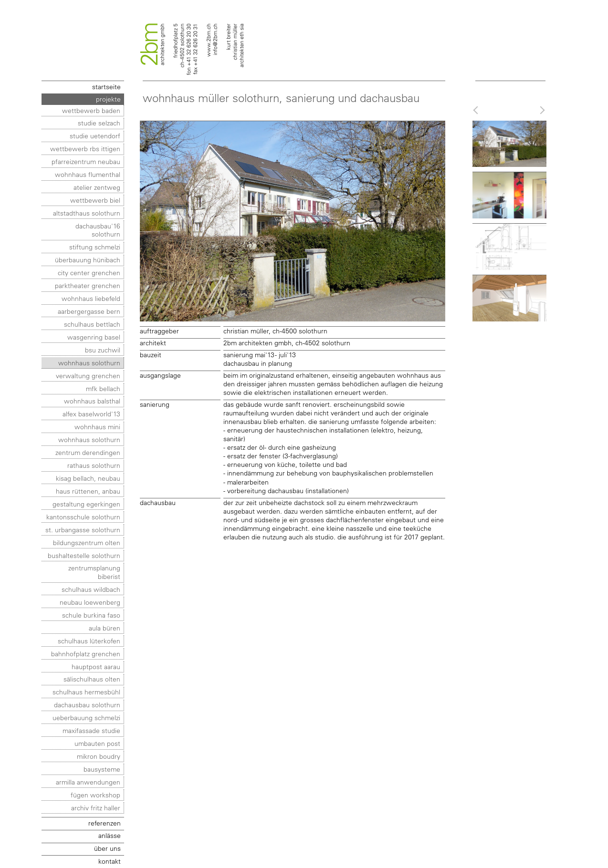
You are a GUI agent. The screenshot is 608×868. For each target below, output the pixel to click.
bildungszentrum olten (87, 542)
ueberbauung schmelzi (86, 718)
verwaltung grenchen (88, 376)
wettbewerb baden (91, 110)
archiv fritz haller (96, 808)
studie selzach (99, 123)
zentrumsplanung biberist (94, 572)
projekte (108, 99)
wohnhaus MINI (97, 427)
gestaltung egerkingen (86, 504)
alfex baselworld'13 (91, 414)
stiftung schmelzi (95, 247)
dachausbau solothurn (87, 705)
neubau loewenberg (90, 602)
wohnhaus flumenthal (88, 174)
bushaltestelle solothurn (84, 555)
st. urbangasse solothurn (83, 530)
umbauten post (97, 743)
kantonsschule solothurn (83, 517)
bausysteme (102, 769)
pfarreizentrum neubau (86, 161)
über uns (107, 848)
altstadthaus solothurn (87, 213)
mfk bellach (103, 388)
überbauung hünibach (88, 260)
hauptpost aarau (96, 666)
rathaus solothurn (94, 465)
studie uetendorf (95, 136)
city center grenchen (89, 273)
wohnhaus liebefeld (91, 298)
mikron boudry (99, 756)
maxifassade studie (91, 730)
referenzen (105, 823)
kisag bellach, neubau (88, 478)
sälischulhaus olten (92, 679)
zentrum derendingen (88, 452)
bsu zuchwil (103, 350)
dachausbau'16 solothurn (98, 230)
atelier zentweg (97, 187)
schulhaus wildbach (91, 589)
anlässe (110, 835)
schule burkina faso (91, 615)
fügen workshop (95, 795)
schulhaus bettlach (92, 324)
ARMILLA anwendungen (88, 782)
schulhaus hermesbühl (86, 692)
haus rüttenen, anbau (88, 491)
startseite (106, 87)
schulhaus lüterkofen (89, 641)
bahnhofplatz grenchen (86, 654)
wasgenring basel (94, 337)
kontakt (110, 861)
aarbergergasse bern (89, 311)
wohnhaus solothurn (89, 363)
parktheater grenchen (88, 285)
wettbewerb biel (95, 200)
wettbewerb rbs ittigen (85, 149)
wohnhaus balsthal (92, 401)
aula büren (105, 628)
